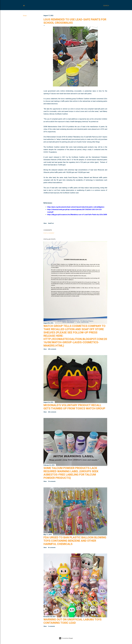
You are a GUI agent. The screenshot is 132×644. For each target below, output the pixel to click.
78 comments (52, 481)
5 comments (51, 626)
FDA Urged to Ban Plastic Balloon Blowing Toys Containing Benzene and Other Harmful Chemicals (75, 541)
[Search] (106, 6)
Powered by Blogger (66, 638)
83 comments (52, 548)
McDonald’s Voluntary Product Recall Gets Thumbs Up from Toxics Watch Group (74, 407)
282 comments (52, 412)
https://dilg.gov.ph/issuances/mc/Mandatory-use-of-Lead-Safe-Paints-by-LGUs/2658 (77, 215)
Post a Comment (49, 233)
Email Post (51, 223)
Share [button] (25, 16)
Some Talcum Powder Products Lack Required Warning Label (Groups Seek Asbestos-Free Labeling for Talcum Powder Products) (71, 473)
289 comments (52, 349)
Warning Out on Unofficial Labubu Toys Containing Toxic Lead (72, 621)
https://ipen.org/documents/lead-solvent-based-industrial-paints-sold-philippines (76, 207)
